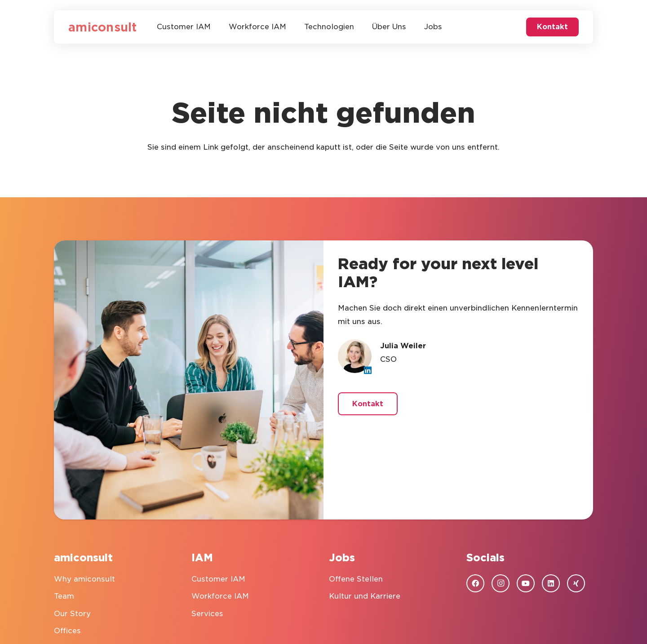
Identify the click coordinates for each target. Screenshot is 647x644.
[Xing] (576, 583)
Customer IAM (218, 579)
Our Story (72, 614)
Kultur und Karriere (365, 596)
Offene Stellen (356, 579)
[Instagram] (501, 583)
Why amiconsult (84, 579)
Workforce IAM (220, 596)
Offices (67, 631)
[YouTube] (526, 583)
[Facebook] (475, 583)
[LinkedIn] (368, 370)
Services (207, 614)
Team (64, 596)
